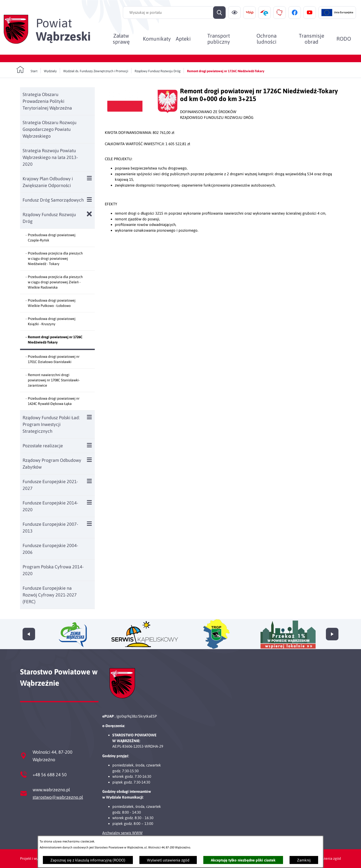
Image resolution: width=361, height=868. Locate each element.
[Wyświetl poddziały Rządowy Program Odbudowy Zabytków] (89, 460)
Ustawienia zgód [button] (328, 858)
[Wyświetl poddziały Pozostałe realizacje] (89, 445)
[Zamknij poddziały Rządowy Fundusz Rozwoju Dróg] (89, 214)
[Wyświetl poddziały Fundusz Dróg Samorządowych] (89, 199)
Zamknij (304, 860)
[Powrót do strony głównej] (27, 70)
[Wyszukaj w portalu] (174, 13)
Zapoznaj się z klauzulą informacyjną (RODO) (88, 860)
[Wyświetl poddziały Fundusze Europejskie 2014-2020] (89, 502)
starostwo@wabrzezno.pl (58, 797)
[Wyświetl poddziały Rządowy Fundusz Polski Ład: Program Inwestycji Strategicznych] (89, 417)
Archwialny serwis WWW (122, 833)
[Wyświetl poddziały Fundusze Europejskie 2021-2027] (89, 481)
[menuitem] (121, 39)
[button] (142, 112)
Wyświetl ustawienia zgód (168, 860)
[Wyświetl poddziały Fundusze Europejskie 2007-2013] (89, 524)
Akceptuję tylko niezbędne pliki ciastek (243, 860)
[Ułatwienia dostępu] (234, 13)
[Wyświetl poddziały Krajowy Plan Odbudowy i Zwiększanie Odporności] (89, 178)
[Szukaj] (219, 13)
